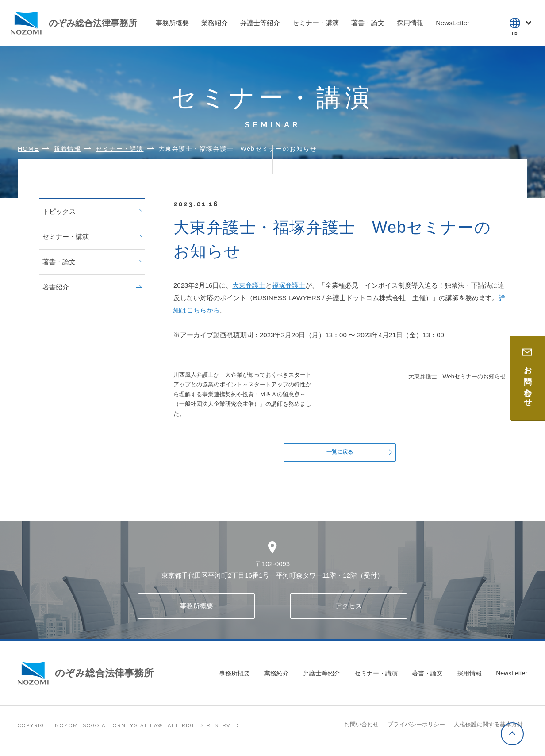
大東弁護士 (249, 285)
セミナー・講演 (92, 237)
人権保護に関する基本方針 (488, 728)
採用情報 (469, 677)
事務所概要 (197, 609)
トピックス (92, 211)
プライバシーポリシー (416, 728)
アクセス (349, 609)
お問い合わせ (361, 728)
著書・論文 (92, 262)
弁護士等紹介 (322, 677)
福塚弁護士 (289, 285)
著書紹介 (92, 287)
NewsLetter (512, 677)
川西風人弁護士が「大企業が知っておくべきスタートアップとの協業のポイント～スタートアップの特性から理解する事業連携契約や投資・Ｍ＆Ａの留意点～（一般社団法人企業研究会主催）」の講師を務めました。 (242, 394)
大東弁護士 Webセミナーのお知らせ (457, 376)
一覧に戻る (340, 454)
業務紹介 (276, 677)
